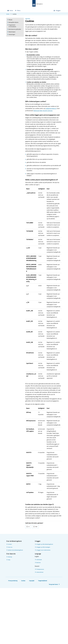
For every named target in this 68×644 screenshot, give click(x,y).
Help (9, 616)
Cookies (23, 637)
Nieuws (10, 20)
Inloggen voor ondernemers (43, 606)
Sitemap (10, 613)
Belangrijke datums (13, 22)
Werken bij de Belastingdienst (15, 606)
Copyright (32, 637)
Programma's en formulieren (12, 26)
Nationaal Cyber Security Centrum (43, 111)
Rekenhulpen (12, 32)
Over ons (10, 603)
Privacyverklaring (13, 637)
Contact (10, 600)
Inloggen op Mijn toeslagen (43, 603)
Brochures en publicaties (15, 29)
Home (8, 14)
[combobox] (39, 11)
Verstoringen (12, 34)
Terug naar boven (53, 640)
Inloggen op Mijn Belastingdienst (45, 600)
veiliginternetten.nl (51, 108)
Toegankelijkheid (43, 637)
